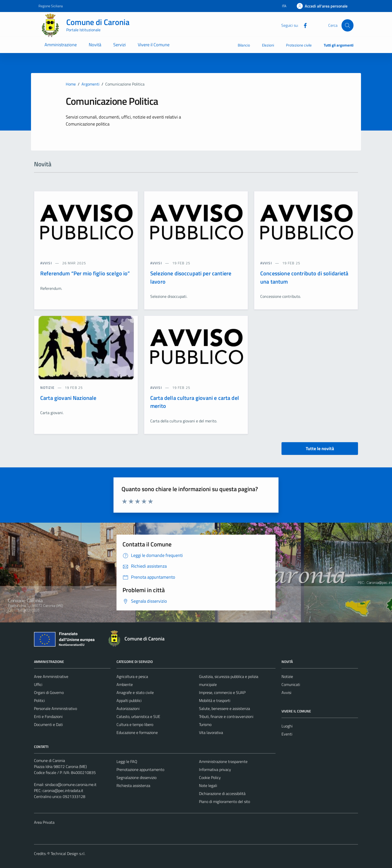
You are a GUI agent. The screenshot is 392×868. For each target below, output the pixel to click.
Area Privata (44, 822)
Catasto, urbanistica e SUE (138, 716)
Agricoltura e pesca (132, 676)
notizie (48, 387)
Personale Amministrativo (55, 708)
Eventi (287, 734)
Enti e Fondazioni (48, 716)
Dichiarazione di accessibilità (222, 793)
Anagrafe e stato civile (135, 692)
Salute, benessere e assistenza (224, 708)
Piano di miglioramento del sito (224, 801)
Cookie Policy (210, 777)
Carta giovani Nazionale (68, 398)
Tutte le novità (320, 449)
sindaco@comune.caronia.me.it (71, 784)
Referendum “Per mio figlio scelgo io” (85, 273)
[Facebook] (303, 25)
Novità (95, 45)
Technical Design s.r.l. (68, 853)
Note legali (208, 785)
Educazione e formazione (137, 732)
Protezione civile (299, 45)
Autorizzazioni (128, 708)
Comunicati (291, 684)
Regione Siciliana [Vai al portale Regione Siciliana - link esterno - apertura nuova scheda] (51, 6)
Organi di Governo (49, 692)
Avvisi (286, 692)
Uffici (38, 684)
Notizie (287, 676)
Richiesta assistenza (133, 785)
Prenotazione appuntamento (140, 769)
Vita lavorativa (211, 732)
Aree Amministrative (51, 676)
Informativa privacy (215, 769)
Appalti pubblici (129, 700)
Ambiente (125, 684)
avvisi (47, 263)
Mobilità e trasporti (215, 700)
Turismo (205, 724)
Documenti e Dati (48, 724)
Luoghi (287, 726)
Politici (39, 700)
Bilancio (244, 45)
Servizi (119, 45)
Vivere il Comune (154, 45)
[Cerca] (347, 25)
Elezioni (268, 45)
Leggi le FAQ (127, 761)
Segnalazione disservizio (136, 777)
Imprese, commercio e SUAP (222, 692)
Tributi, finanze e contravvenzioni (226, 716)
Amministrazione (61, 45)
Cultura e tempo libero (135, 724)
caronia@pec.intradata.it (63, 790)
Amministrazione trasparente (223, 761)
